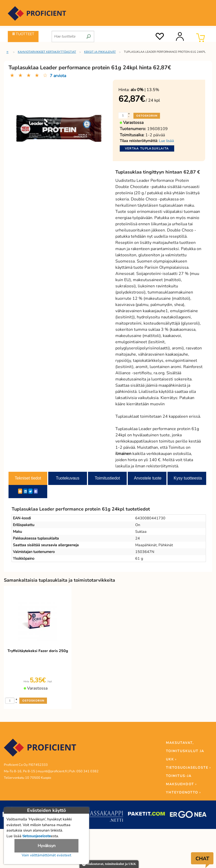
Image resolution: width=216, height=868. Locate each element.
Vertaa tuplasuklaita (147, 148)
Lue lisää (166, 141)
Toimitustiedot (107, 478)
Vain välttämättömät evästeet (46, 855)
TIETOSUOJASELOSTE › (188, 768)
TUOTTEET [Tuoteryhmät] (23, 34)
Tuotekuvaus (67, 478)
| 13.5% (145, 90)
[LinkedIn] (25, 491)
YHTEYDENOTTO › (183, 792)
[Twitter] (30, 491)
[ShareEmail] (20, 491)
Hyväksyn (47, 846)
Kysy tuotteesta (188, 478)
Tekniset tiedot (28, 478)
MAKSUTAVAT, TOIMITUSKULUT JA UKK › (185, 751)
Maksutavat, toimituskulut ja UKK (109, 864)
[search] (89, 34)
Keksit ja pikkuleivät (100, 52)
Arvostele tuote (148, 478)
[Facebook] (36, 491)
